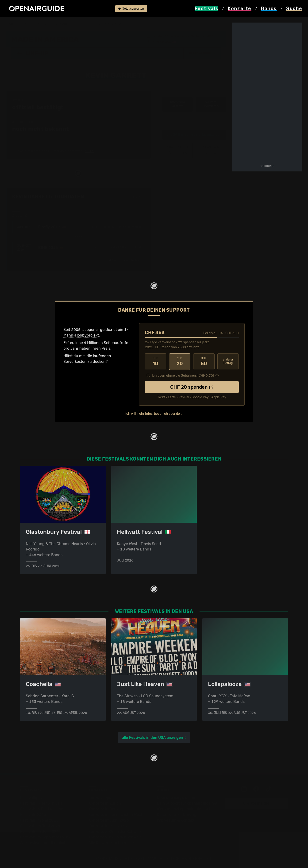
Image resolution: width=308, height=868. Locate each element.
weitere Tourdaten (211, 104)
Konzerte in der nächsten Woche (117, 814)
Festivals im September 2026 (46, 837)
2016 (89, 151)
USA (52, 24)
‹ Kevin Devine (178, 150)
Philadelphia (163, 42)
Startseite (14, 24)
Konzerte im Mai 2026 (108, 826)
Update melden (257, 803)
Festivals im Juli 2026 (39, 831)
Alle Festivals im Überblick (43, 843)
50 (204, 361)
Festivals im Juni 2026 (40, 826)
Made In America (73, 24)
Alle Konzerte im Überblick (112, 843)
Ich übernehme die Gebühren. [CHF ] (183, 375)
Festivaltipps (31, 797)
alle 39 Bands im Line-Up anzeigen (194, 134)
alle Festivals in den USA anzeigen (152, 737)
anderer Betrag (228, 361)
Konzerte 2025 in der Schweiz (115, 831)
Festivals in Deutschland (42, 809)
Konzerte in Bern (103, 809)
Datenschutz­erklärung (177, 814)
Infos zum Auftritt (177, 104)
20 (180, 361)
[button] (202, 53)
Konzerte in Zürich (105, 803)
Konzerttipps (100, 797)
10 (156, 361)
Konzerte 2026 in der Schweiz (115, 837)
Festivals (36, 24)
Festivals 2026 (33, 814)
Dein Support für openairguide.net (187, 803)
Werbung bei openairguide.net (184, 809)
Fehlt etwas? (137, 197)
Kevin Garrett (119, 24)
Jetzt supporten (131, 9)
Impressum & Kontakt (176, 820)
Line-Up (97, 24)
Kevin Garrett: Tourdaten (48, 196)
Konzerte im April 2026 (109, 820)
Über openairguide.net (177, 797)
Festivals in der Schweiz (41, 803)
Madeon (211, 150)
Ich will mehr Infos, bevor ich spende (153, 413)
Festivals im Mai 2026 (39, 820)
